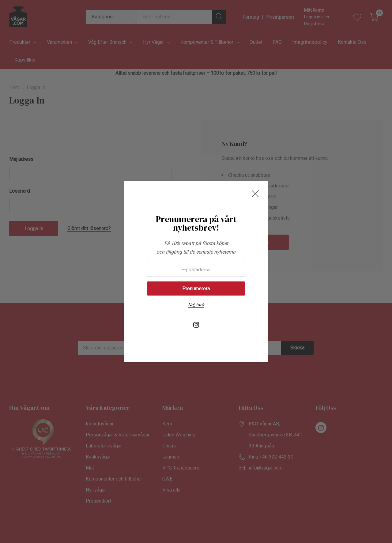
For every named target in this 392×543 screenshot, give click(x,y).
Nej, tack (196, 305)
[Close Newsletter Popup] (255, 194)
